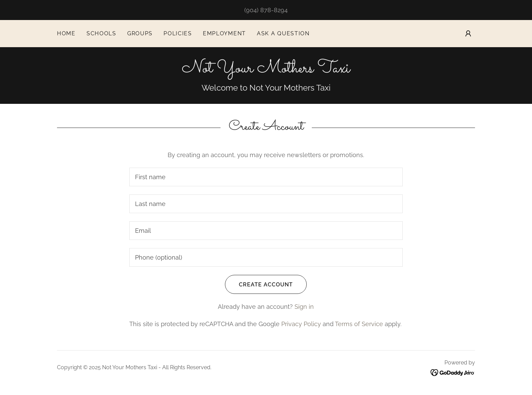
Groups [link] (140, 33)
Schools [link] (101, 33)
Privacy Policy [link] (301, 324)
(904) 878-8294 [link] (266, 10)
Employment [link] (224, 33)
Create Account (259, 284)
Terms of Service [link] (359, 324)
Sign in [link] (304, 307)
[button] (468, 34)
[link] (266, 70)
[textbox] (266, 177)
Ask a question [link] (283, 33)
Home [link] (66, 33)
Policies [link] (178, 33)
